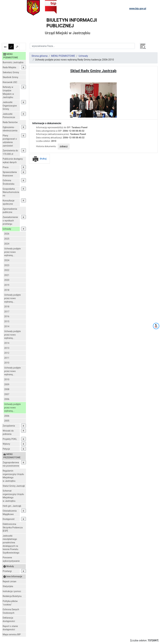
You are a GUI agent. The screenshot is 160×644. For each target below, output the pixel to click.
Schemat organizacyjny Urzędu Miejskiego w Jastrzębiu (13, 496)
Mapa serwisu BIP (12, 635)
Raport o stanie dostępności (10, 628)
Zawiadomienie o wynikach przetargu (10, 221)
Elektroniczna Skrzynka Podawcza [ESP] (13, 528)
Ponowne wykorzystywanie (11, 559)
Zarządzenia (9, 426)
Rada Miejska (9, 67)
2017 (7, 312)
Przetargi (7, 571)
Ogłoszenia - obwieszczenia (10, 129)
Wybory (6, 444)
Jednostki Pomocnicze (9, 116)
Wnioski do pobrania (8, 433)
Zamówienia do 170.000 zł (10, 152)
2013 (7, 348)
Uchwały (7, 229)
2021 (7, 275)
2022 (7, 270)
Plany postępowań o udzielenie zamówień (10, 141)
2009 (7, 385)
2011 (7, 358)
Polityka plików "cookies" (10, 603)
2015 (7, 322)
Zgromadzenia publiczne (10, 211)
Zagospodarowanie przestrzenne (11, 464)
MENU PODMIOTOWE (63, 56)
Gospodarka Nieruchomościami (11, 192)
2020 (7, 280)
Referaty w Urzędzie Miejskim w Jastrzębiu (8, 92)
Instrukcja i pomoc (12, 591)
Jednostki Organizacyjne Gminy (10, 106)
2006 (7, 399)
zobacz (64, 146)
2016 (7, 317)
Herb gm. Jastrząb (12, 506)
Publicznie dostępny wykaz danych (13, 161)
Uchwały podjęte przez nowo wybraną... (12, 252)
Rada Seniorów (10, 122)
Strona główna (40, 56)
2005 (7, 421)
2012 (7, 353)
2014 (7, 327)
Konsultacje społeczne (9, 202)
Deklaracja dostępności (9, 620)
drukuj (39, 159)
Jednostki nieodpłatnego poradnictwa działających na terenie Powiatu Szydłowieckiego (11, 544)
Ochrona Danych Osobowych (11, 611)
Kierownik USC (10, 82)
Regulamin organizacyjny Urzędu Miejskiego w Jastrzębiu (13, 476)
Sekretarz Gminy (11, 72)
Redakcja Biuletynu (12, 596)
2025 (7, 239)
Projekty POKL (10, 439)
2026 (7, 234)
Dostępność (9, 519)
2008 (7, 389)
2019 (7, 285)
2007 (7, 394)
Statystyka (8, 586)
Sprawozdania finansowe (10, 174)
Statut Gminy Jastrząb (14, 486)
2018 (7, 290)
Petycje (6, 449)
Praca (6, 167)
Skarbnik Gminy (10, 77)
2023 (7, 265)
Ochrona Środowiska (9, 182)
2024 (7, 244)
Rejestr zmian (9, 582)
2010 (7, 363)
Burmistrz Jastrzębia (13, 62)
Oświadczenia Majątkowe (10, 513)
